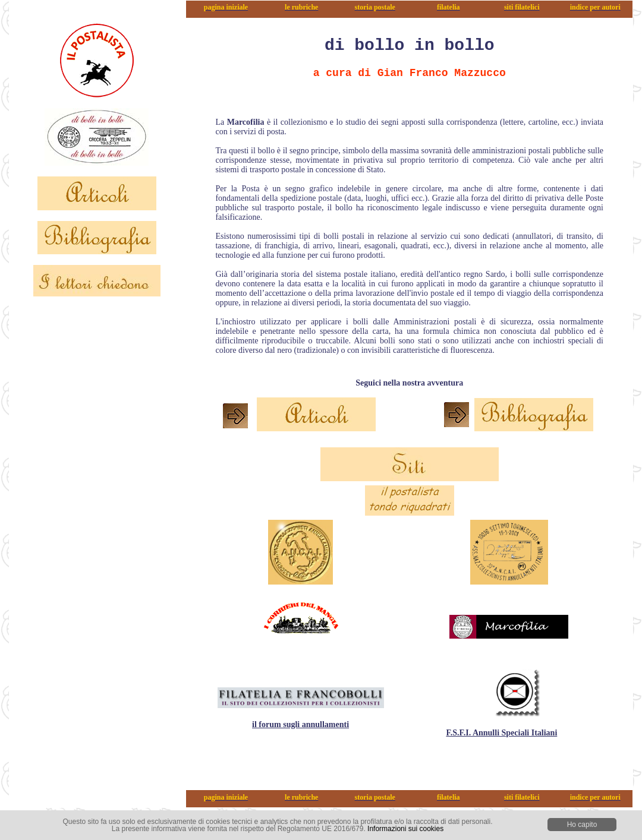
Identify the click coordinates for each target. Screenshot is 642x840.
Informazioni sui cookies (405, 829)
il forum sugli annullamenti (300, 724)
